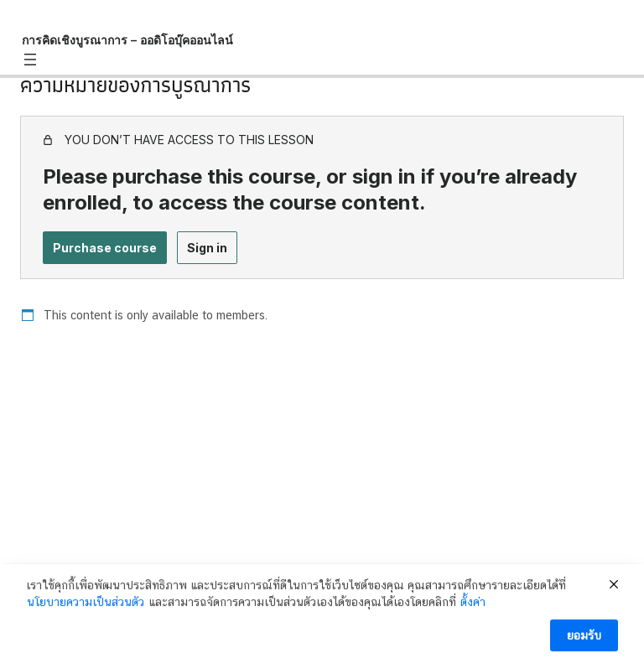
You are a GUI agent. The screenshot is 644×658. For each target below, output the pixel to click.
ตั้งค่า (473, 610)
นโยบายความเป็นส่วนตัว (86, 610)
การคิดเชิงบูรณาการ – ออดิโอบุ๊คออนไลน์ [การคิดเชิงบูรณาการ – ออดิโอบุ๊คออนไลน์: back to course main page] (127, 40)
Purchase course (105, 248)
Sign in (207, 248)
